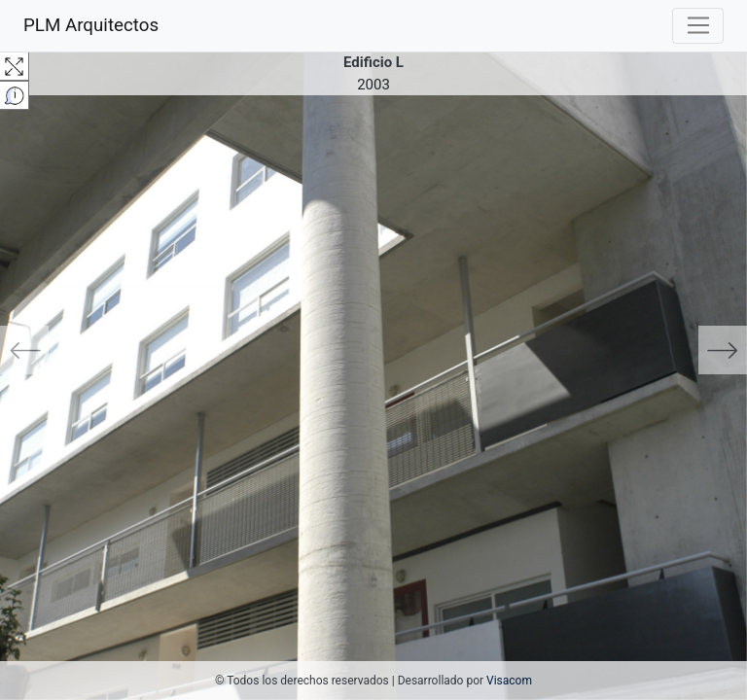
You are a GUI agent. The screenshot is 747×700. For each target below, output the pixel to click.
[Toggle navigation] (698, 26)
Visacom (509, 681)
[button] (56, 350)
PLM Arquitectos (91, 25)
